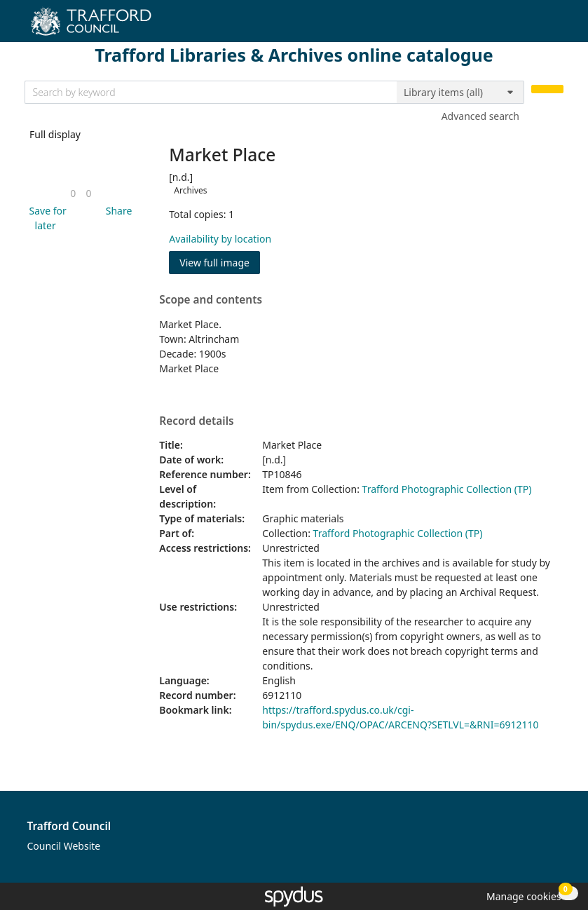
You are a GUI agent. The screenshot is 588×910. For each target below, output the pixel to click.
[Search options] (460, 93)
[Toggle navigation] (556, 26)
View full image (214, 263)
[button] (46, 218)
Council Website (64, 846)
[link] (73, 193)
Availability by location (220, 239)
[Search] (547, 89)
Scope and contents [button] (211, 300)
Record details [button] (196, 421)
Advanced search (480, 116)
